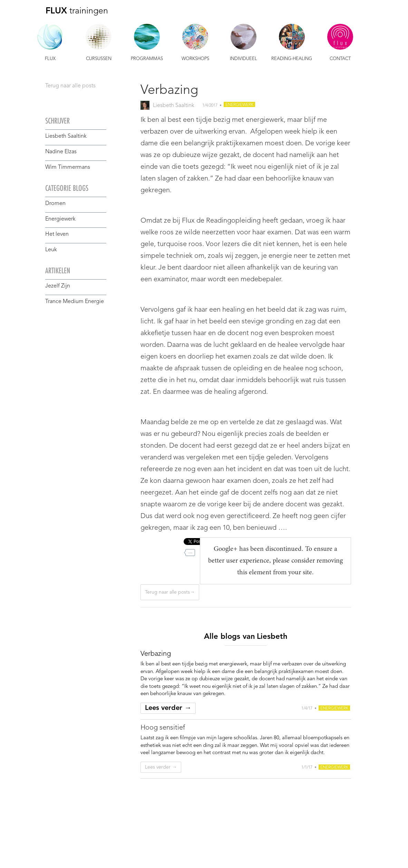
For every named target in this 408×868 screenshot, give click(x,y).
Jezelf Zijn (58, 286)
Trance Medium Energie (75, 302)
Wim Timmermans (68, 167)
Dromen (55, 204)
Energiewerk (60, 219)
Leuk (51, 250)
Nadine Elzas (61, 152)
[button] (50, 43)
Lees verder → (168, 708)
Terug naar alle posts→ (170, 592)
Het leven (57, 234)
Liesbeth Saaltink (66, 136)
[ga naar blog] (156, 654)
